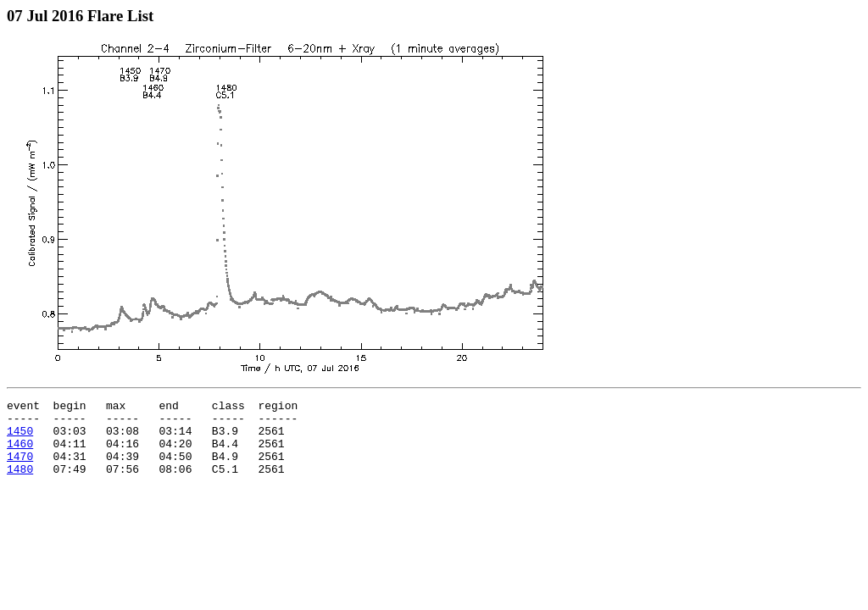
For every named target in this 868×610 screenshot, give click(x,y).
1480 (20, 484)
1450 (20, 438)
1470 (20, 469)
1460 (20, 453)
